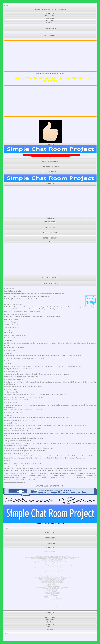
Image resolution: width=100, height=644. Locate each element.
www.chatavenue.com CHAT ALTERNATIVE (52, 599)
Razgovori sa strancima (52, 591)
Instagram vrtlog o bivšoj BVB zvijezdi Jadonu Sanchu (52, 564)
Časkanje (52, 595)
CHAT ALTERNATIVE (50, 278)
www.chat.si (67, 473)
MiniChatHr (52, 583)
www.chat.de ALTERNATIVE (52, 596)
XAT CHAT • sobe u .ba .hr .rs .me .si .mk (52, 597)
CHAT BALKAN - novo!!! (50, 166)
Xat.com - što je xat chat (52, 590)
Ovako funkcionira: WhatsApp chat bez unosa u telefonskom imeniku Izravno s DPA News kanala (52, 559)
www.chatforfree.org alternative (52, 601)
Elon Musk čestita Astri (52, 574)
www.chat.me (76, 473)
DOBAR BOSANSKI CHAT (45, 475)
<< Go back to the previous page (15, 482)
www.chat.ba (84, 473)
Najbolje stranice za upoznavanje (52, 593)
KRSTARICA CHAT (50, 233)
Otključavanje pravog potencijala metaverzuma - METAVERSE (52, 575)
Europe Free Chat (52, 602)
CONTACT (52, 638)
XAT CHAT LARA (50, 222)
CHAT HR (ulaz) (50, 28)
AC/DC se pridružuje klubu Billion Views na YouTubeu (52, 580)
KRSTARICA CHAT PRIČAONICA (72, 475)
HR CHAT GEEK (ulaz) (50, 161)
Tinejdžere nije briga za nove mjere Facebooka (52, 560)
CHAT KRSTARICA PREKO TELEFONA (32, 477)
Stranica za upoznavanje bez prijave (52, 594)
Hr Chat (50, 629)
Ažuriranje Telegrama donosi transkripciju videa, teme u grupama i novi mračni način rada (52, 566)
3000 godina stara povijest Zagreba (52, 586)
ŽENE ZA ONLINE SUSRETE (55, 477)
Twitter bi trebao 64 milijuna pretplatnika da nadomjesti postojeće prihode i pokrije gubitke (52, 568)
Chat (50, 615)
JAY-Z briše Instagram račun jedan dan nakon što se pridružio (52, 578)
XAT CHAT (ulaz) (50, 35)
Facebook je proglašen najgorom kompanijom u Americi (52, 571)
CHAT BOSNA (50, 227)
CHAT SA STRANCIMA (50, 172)
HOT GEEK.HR (50, 533)
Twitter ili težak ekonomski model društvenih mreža (52, 561)
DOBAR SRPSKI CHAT (28, 475)
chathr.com (50, 13)
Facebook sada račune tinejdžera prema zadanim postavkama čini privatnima (52, 563)
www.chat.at (50, 473)
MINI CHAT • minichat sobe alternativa (52, 598)
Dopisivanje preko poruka (52, 607)
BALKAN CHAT (50, 543)
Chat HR (50, 627)
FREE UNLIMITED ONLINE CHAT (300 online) (50, 10)
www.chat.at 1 (41, 473)
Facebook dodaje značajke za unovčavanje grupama (52, 576)
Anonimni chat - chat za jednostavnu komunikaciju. (52, 582)
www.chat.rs (8, 475)
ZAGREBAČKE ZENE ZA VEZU (25, 479)
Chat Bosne (50, 20)
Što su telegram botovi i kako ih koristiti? (52, 567)
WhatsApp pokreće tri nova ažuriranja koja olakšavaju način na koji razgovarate (52, 577)
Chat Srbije (50, 18)
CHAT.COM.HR (50, 538)
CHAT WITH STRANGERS (50, 283)
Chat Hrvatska (52, 605)
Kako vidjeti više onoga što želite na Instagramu (52, 565)
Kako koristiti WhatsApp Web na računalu (52, 572)
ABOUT (47, 638)
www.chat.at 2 (32, 473)
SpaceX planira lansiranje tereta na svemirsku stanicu (52, 569)
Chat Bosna (52, 603)
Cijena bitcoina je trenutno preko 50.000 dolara (52, 589)
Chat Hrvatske (50, 16)
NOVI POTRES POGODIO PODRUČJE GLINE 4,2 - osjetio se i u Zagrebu (52, 587)
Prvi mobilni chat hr (52, 584)
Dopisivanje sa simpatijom (52, 606)
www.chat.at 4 (9, 288)
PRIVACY (58, 638)
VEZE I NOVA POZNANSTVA (75, 477)
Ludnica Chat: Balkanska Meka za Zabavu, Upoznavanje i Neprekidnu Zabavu (52, 557)
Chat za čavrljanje (52, 592)
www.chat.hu (59, 473)
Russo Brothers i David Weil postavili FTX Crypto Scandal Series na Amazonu (52, 562)
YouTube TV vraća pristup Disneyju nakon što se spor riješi (52, 570)
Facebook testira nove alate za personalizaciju (52, 573)
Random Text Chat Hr (52, 585)
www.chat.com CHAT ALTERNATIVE (52, 600)
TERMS (63, 638)
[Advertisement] (50, 56)
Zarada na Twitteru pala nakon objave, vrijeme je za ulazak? (52, 579)
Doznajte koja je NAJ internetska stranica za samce (52, 581)
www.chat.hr (16, 475)
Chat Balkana (50, 23)
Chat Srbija (52, 604)
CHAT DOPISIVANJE (50, 238)
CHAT (6, 5)
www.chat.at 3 (23, 473)
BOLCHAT (58, 475)
